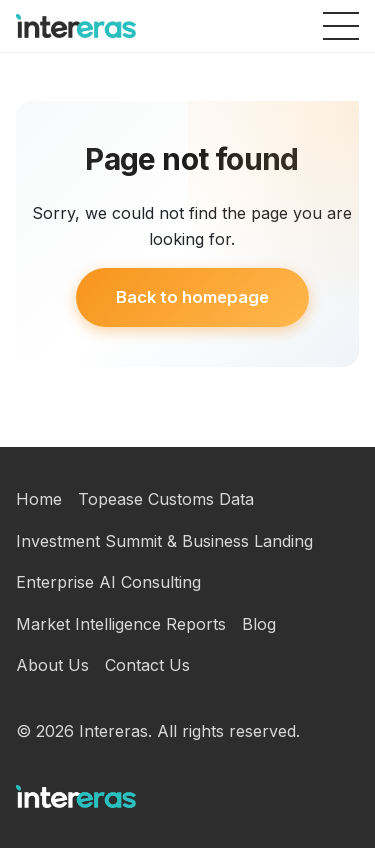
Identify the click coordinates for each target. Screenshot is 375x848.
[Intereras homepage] (76, 26)
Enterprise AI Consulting (108, 582)
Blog (259, 624)
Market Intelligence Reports (121, 624)
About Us (52, 665)
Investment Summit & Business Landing (164, 541)
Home (39, 499)
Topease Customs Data (166, 499)
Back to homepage (192, 297)
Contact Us (147, 665)
